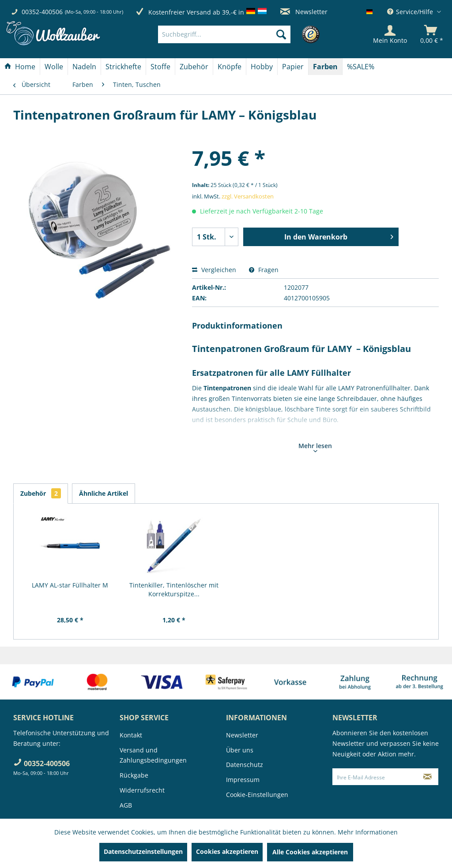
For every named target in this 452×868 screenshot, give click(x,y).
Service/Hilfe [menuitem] (411, 12)
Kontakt (131, 735)
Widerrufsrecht (142, 790)
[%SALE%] (361, 67)
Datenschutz (245, 765)
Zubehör (41, 493)
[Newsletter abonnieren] (428, 777)
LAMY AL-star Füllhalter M (70, 585)
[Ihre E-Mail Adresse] (375, 777)
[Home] (20, 67)
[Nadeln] (84, 67)
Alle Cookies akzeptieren (310, 852)
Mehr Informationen (368, 832)
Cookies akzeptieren (227, 851)
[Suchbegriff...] (224, 34)
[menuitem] (237, 34)
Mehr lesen (315, 447)
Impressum (243, 780)
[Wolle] (54, 67)
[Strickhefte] (123, 67)
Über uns (240, 750)
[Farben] (325, 67)
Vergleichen (214, 270)
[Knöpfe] (230, 67)
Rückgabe (134, 775)
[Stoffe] (160, 67)
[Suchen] (281, 34)
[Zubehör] (194, 67)
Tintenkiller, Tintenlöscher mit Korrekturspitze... (174, 589)
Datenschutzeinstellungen (143, 851)
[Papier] (293, 67)
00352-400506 (42, 12)
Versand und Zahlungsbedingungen (153, 755)
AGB (126, 805)
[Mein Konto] (390, 34)
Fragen (264, 270)
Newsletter (304, 12)
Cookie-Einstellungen (257, 795)
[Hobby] (262, 67)
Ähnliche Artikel (104, 493)
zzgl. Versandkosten (248, 196)
